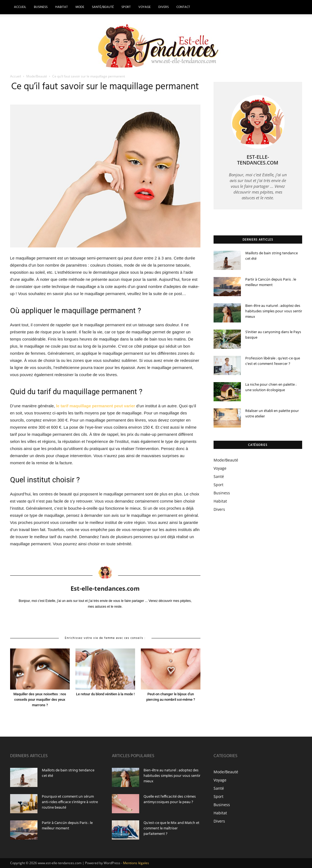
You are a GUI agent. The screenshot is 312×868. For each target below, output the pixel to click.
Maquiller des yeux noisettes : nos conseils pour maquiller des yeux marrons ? (40, 700)
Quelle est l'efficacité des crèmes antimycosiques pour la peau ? (170, 799)
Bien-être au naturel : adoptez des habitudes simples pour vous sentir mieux (274, 311)
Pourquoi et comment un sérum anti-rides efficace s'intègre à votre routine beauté (70, 802)
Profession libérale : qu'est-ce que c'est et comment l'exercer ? (273, 361)
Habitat (62, 7)
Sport (126, 7)
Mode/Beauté (37, 76)
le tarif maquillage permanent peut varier (96, 406)
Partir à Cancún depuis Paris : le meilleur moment (271, 282)
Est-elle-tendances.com (105, 588)
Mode (80, 7)
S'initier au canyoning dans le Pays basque (273, 335)
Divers (164, 7)
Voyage (145, 7)
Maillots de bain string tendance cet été (272, 256)
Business (41, 7)
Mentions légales (136, 863)
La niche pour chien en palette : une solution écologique (271, 387)
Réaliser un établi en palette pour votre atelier (272, 414)
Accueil (20, 7)
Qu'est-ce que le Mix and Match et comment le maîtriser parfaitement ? (171, 828)
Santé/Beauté (103, 7)
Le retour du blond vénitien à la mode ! (105, 694)
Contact (183, 7)
